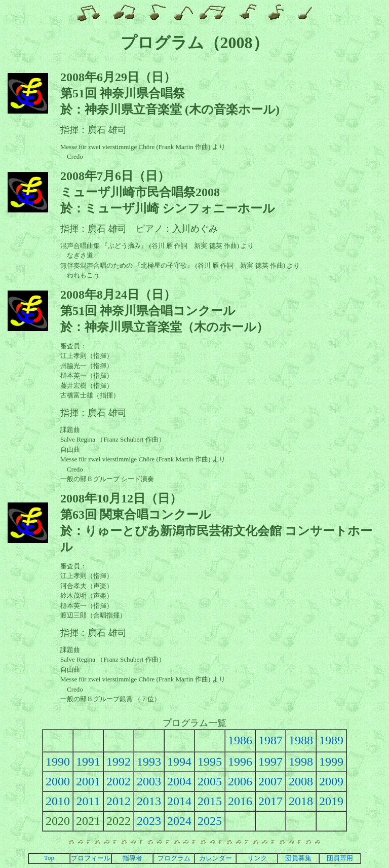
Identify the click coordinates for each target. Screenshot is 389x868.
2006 (240, 781)
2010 (58, 801)
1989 (331, 740)
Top (49, 858)
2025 (210, 821)
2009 (331, 781)
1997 (270, 762)
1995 (210, 762)
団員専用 (340, 858)
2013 (149, 801)
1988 (301, 740)
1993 (149, 762)
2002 (119, 781)
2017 (270, 801)
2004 (179, 781)
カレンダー (216, 858)
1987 (270, 740)
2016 (240, 801)
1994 (179, 762)
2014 (179, 801)
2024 (179, 821)
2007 (270, 781)
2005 (210, 781)
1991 (88, 762)
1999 (331, 762)
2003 (149, 781)
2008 (301, 781)
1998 (301, 762)
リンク (257, 858)
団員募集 (298, 858)
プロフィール (91, 858)
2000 (58, 781)
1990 (58, 762)
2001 (88, 781)
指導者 (132, 858)
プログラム (174, 858)
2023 (149, 821)
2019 (331, 801)
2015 (210, 801)
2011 (88, 801)
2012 (119, 801)
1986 (240, 740)
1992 (119, 762)
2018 (301, 801)
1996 (240, 762)
